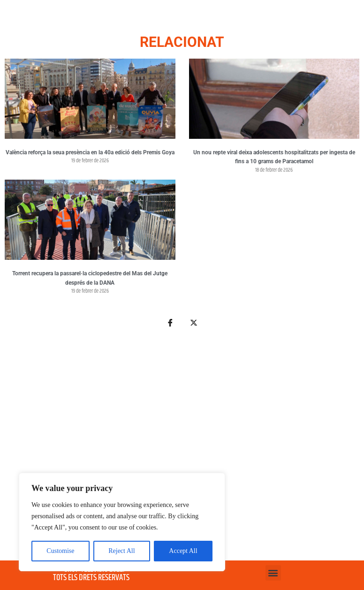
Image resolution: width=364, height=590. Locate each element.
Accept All (183, 551)
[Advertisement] (182, 450)
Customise (60, 551)
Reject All (121, 551)
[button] (273, 573)
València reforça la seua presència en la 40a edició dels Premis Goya (90, 152)
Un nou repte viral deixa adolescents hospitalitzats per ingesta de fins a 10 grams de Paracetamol (274, 157)
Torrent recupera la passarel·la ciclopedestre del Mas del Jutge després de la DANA (90, 278)
